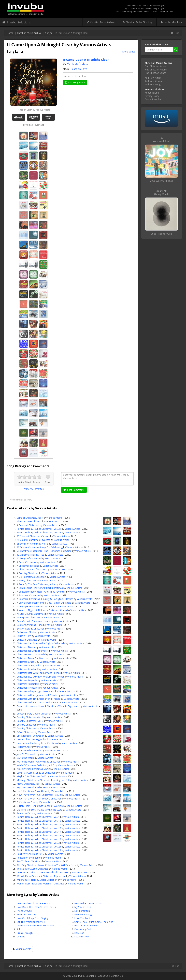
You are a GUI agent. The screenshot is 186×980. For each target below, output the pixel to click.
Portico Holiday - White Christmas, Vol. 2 (38, 843)
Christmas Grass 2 (26, 662)
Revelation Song (83, 914)
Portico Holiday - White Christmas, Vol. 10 (39, 821)
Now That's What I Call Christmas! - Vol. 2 (39, 795)
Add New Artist (153, 78)
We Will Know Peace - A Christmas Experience (41, 876)
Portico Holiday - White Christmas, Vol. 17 (39, 835)
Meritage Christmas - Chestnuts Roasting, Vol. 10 (43, 780)
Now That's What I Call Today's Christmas (39, 799)
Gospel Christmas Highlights (32, 739)
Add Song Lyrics (75, 82)
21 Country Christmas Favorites (33, 540)
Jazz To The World (26, 754)
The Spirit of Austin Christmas (32, 869)
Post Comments (74, 490)
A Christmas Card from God (31, 569)
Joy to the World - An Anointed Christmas (39, 762)
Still (18, 929)
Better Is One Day (26, 914)
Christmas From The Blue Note (33, 658)
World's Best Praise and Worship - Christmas (40, 884)
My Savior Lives (83, 907)
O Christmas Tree (26, 802)
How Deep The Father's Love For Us (36, 907)
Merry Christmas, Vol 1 (29, 784)
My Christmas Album (28, 787)
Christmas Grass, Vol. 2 (29, 665)
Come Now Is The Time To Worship (36, 925)
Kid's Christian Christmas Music (33, 769)
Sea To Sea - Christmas (29, 861)
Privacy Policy (152, 96)
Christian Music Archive (101, 22)
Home (10, 33)
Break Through (25, 933)
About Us (103, 976)
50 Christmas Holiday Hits (30, 555)
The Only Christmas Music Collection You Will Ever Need (47, 865)
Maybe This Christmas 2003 (31, 776)
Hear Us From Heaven (86, 925)
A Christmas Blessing (28, 566)
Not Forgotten (82, 911)
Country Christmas (27, 725)
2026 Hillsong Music (162, 234)
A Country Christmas (28, 573)
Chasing (21, 937)
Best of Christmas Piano (30, 625)
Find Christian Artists (156, 66)
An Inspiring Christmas (29, 617)
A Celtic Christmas (26, 562)
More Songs (129, 52)
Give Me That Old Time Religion (34, 903)
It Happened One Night (29, 750)
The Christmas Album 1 (29, 521)
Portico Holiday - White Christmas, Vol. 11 (39, 824)
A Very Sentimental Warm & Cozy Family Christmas (44, 603)
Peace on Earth (79, 69)
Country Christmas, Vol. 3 (30, 721)
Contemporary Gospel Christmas (34, 714)
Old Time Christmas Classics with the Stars (39, 810)
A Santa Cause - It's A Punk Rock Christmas (40, 588)
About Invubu (152, 93)
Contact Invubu (153, 99)
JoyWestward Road (162, 140)
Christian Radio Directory (138, 22)
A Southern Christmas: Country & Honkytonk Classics (45, 599)
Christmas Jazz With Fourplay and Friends (39, 673)
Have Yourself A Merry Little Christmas (37, 743)
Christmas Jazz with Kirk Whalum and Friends (41, 677)
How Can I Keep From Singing (33, 918)
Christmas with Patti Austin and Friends (37, 702)
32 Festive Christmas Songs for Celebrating (40, 547)
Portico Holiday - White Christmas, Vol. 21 (39, 529)
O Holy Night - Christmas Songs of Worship (40, 806)
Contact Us (117, 976)
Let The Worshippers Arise (31, 922)
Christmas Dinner (26, 647)
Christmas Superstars (28, 684)
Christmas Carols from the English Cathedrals (41, 643)
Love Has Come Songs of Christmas (36, 773)
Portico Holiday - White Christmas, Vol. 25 (39, 847)
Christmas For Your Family (31, 654)
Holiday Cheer (24, 747)
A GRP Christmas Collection (31, 577)
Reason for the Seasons (29, 858)
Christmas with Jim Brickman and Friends (38, 699)
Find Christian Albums (156, 70)
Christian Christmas (27, 640)
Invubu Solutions (17, 22)
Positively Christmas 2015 (30, 854)
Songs (48, 33)
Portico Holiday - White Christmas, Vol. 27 (39, 532)
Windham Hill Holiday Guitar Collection (37, 880)
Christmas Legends (27, 680)
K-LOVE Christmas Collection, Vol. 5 (36, 765)
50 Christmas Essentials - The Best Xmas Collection (44, 551)
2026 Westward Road (162, 181)
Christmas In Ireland (27, 669)
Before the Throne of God (88, 903)
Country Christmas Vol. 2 (30, 717)
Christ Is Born (24, 636)
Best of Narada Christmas (31, 629)
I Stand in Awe (82, 937)
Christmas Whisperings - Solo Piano (36, 691)
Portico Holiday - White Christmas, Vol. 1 (38, 817)
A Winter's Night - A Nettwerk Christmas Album (42, 610)
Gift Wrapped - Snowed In (30, 736)
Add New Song (153, 84)
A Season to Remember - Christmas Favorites (41, 592)
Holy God (79, 933)
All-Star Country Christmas (31, 614)
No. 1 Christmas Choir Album (32, 791)
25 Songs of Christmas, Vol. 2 (32, 544)
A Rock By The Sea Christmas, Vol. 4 (36, 584)
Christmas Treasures (28, 688)
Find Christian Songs (155, 73)
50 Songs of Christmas (29, 558)
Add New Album (153, 81)
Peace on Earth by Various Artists (34, 110)
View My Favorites (34, 489)
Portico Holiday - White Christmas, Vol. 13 (39, 828)
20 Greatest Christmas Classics (33, 536)
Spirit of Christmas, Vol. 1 (30, 518)
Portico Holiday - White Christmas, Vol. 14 (39, 832)
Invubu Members (171, 22)
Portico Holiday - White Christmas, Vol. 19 (39, 839)
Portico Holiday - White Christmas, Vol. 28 (39, 850)
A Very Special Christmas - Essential (36, 606)
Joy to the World (25, 758)
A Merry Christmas (27, 580)
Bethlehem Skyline (26, 632)
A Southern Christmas (28, 595)
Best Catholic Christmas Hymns (33, 621)
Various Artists (78, 64)
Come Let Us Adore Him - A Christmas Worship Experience (48, 706)
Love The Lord (82, 918)
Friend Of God (24, 911)
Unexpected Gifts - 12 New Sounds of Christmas (42, 872)
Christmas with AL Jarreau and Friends (37, 695)
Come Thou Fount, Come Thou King (94, 922)
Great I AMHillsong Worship (161, 192)
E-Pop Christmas (26, 732)
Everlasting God (83, 929)
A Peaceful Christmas (28, 525)
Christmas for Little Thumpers (33, 651)
